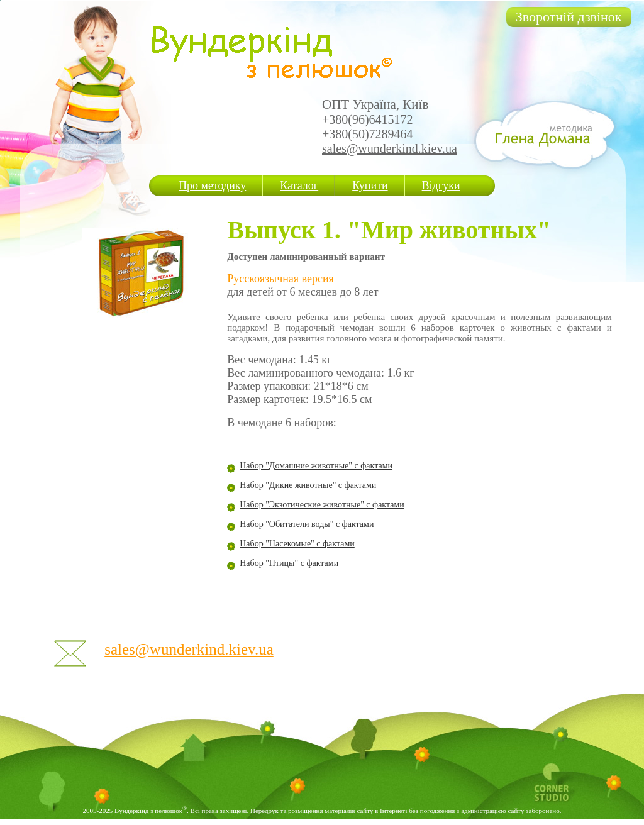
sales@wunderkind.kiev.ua (390, 148)
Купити (370, 185)
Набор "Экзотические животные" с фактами (322, 505)
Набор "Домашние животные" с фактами (316, 466)
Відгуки (441, 185)
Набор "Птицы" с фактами (289, 563)
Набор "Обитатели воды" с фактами (307, 524)
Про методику (212, 185)
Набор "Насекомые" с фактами (297, 544)
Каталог (299, 185)
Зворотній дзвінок (569, 17)
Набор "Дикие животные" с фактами (308, 485)
